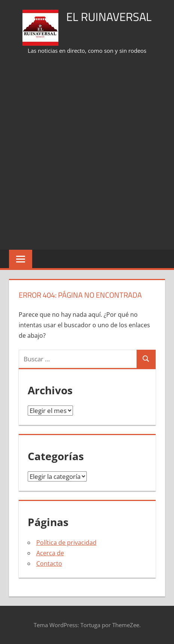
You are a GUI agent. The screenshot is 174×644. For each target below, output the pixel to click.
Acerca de (50, 553)
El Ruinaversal (109, 16)
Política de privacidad (66, 543)
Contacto (49, 563)
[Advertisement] (87, 153)
